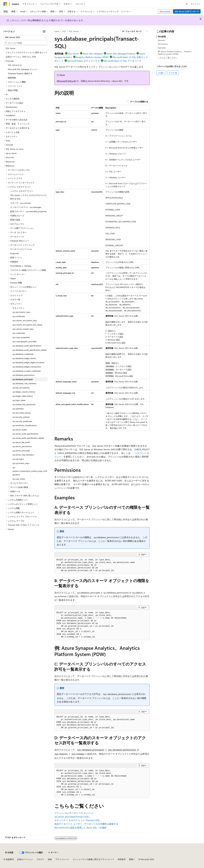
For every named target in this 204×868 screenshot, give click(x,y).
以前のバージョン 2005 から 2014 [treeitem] (21, 57)
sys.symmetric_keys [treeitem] (21, 463)
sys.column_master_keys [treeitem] (23, 329)
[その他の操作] (147, 31)
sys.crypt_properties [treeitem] (21, 337)
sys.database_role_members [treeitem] (24, 383)
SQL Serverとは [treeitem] (15, 65)
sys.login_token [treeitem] (19, 400)
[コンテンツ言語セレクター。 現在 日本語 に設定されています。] (9, 853)
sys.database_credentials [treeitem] (23, 354)
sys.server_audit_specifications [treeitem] (25, 434)
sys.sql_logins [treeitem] (18, 459)
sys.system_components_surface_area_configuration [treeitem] (30, 471)
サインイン (196, 4)
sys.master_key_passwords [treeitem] (24, 404)
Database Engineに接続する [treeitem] (20, 73)
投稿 (50, 859)
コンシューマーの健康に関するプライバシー (92, 859)
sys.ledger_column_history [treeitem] (24, 392)
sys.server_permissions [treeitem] (22, 446)
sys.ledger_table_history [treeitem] (23, 396)
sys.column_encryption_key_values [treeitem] (27, 325)
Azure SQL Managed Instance (121, 54)
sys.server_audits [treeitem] (20, 430)
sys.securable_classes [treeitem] (22, 413)
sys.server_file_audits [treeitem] (21, 442)
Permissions (163, 44)
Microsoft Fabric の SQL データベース (122, 61)
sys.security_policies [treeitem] (21, 417)
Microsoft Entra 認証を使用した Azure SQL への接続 (80, 828)
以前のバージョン (25, 859)
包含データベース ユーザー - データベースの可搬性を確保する (86, 824)
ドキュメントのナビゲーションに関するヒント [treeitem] (26, 52)
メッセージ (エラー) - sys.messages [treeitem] (26, 207)
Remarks (161, 40)
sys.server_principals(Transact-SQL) (72, 817)
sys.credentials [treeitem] (19, 333)
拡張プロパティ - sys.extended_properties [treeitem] (28, 211)
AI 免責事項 (9, 859)
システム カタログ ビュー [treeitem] (22, 191)
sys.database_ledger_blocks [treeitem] (24, 358)
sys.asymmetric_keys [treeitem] (21, 312)
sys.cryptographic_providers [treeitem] (25, 341)
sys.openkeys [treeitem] (18, 409)
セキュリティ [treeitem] (18, 308)
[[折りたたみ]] (44, 31)
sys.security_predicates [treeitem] (22, 421)
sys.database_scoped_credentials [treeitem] (27, 371)
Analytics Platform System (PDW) (92, 57)
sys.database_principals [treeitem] (23, 379)
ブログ (39, 859)
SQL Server (74, 31)
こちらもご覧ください (168, 58)
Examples (162, 48)
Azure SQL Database (93, 54)
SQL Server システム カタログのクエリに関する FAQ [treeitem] (29, 197)
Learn (57, 31)
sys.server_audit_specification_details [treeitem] (28, 438)
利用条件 (122, 859)
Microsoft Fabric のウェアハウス (84, 61)
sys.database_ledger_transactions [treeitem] (27, 367)
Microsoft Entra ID (66, 81)
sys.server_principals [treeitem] (21, 451)
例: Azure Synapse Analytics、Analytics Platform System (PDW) (175, 53)
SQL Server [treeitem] (11, 48)
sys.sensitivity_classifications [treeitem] (25, 425)
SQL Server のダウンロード (187, 11)
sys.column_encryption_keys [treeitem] (25, 320)
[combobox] (25, 37)
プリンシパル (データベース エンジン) (74, 813)
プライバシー (61, 859)
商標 (131, 859)
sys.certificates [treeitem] (19, 316)
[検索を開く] (187, 4)
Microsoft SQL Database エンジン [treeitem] (23, 69)
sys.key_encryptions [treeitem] (21, 388)
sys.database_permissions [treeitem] (23, 375)
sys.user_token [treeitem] (19, 479)
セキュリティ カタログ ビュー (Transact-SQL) (77, 820)
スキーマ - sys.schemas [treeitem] (20, 203)
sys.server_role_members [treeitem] (23, 455)
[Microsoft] (5, 4)
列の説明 (162, 37)
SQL (64, 31)
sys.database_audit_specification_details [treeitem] (30, 350)
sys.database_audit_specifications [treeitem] (27, 346)
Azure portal (165, 11)
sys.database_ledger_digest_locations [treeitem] (28, 362)
